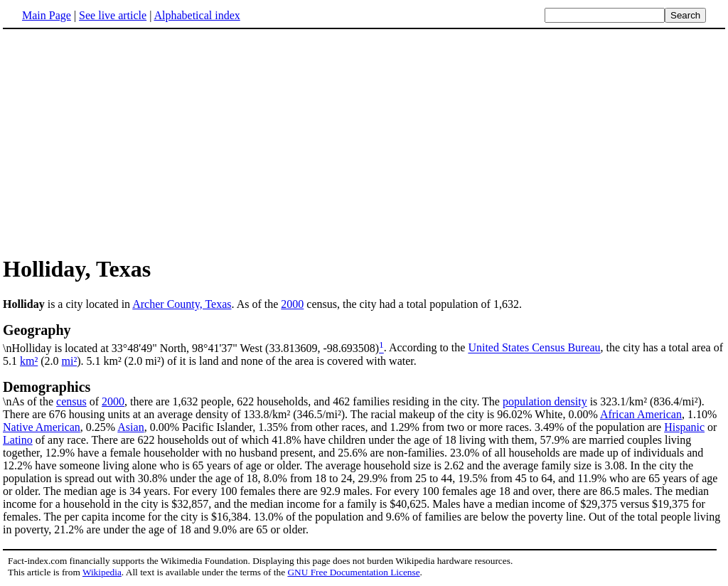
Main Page (47, 15)
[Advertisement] (122, 142)
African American (641, 414)
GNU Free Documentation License (353, 572)
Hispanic (684, 427)
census (71, 401)
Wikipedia (102, 572)
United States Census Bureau (534, 348)
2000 (292, 304)
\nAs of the (364, 393)
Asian (130, 427)
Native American (42, 427)
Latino (18, 440)
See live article (113, 15)
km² (29, 361)
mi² (70, 361)
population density (545, 401)
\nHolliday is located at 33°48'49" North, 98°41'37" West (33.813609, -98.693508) (364, 338)
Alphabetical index (197, 15)
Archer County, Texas (182, 304)
